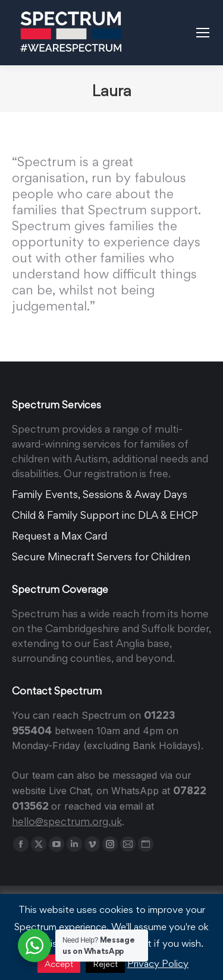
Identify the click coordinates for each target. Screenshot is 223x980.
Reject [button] (105, 964)
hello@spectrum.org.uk (67, 821)
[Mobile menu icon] (203, 33)
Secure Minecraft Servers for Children (101, 556)
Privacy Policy (158, 963)
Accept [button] (59, 964)
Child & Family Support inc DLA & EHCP (105, 515)
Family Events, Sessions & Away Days (100, 494)
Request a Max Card (59, 536)
